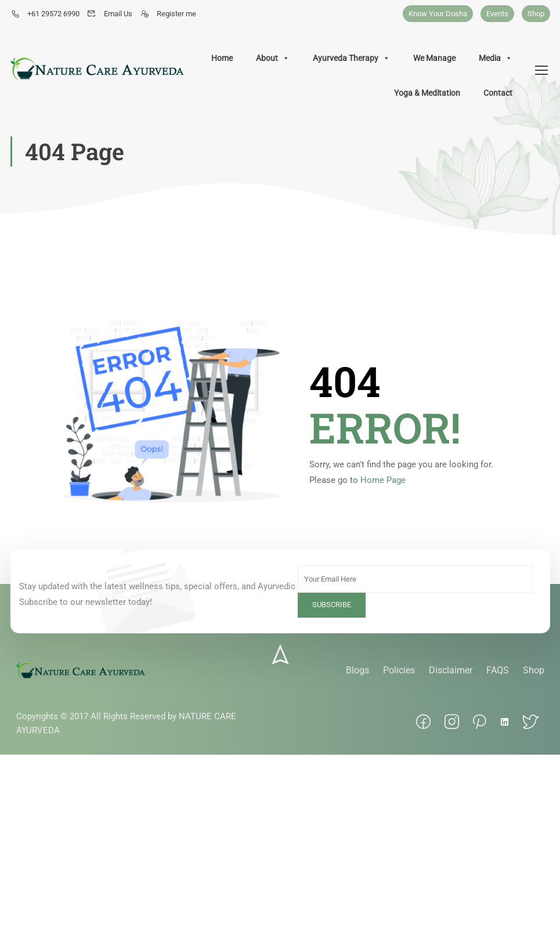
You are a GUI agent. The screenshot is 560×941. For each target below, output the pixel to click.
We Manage (434, 58)
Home (222, 58)
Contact (498, 93)
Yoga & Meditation (427, 93)
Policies (399, 670)
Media (496, 58)
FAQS (498, 670)
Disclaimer (451, 670)
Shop (536, 14)
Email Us (110, 14)
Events (497, 14)
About (273, 58)
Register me (168, 14)
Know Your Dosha (438, 14)
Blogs (357, 670)
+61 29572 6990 (45, 14)
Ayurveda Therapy (351, 58)
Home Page (383, 480)
